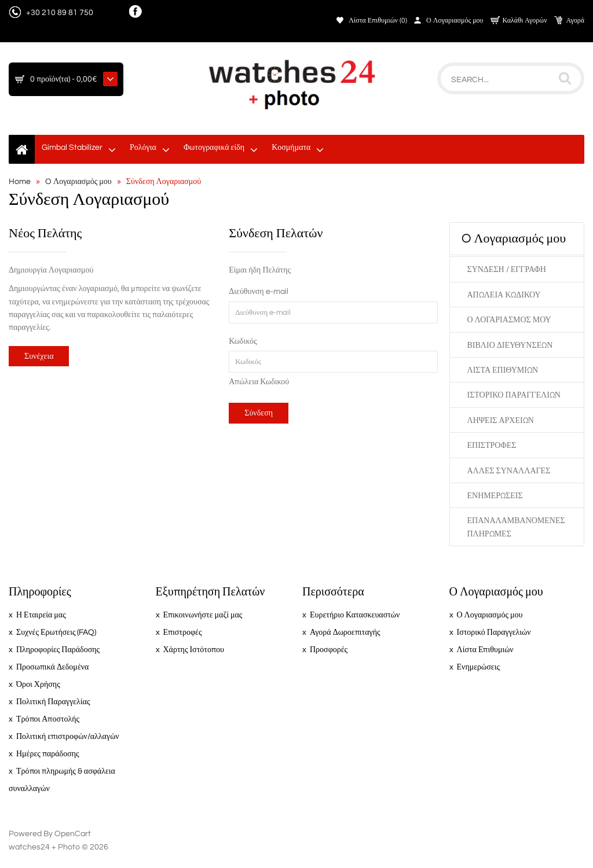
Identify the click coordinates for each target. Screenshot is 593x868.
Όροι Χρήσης (38, 685)
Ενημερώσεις (495, 496)
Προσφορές (329, 650)
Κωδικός (243, 341)
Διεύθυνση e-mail (258, 292)
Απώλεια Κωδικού (259, 382)
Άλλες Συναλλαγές (509, 471)
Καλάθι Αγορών (525, 21)
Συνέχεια (39, 356)
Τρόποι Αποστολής (48, 719)
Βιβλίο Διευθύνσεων (510, 345)
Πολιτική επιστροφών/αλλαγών (68, 737)
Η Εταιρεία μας (41, 615)
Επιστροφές (492, 446)
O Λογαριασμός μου (78, 182)
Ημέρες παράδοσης (48, 754)
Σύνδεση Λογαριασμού (164, 182)
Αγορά (575, 21)
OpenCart (73, 834)
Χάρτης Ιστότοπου (194, 650)
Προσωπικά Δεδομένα (52, 667)
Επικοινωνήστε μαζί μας (203, 615)
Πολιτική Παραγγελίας (53, 702)
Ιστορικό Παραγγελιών (514, 395)
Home (20, 182)
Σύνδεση (486, 270)
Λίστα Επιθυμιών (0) (378, 21)
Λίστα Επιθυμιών (503, 370)
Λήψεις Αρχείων (501, 421)
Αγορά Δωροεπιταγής (345, 632)
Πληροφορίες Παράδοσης (58, 650)
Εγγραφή (528, 270)
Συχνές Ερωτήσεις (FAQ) (56, 632)
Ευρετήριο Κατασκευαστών (355, 615)
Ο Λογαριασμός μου (455, 21)
